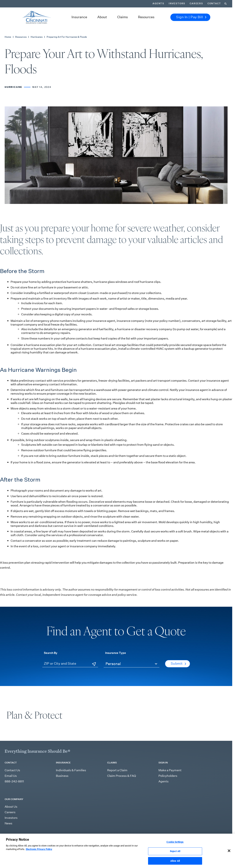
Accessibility (202, 837)
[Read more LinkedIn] (7, 838)
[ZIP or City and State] (70, 664)
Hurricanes (37, 37)
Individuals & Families (71, 770)
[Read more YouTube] (29, 838)
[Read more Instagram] (15, 838)
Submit (178, 664)
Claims (123, 17)
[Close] (229, 855)
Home (8, 37)
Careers (196, 4)
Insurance (79, 17)
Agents (158, 4)
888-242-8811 (14, 781)
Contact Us (12, 770)
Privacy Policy (169, 837)
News (8, 823)
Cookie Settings (219, 837)
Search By (51, 653)
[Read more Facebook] (22, 838)
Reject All (175, 856)
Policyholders (168, 776)
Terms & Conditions (148, 837)
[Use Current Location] (94, 664)
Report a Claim (117, 770)
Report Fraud (186, 837)
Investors (177, 4)
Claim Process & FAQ (122, 776)
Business (62, 776)
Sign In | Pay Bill (191, 17)
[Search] (226, 4)
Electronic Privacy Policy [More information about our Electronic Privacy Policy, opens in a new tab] (39, 854)
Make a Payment (170, 770)
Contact (214, 4)
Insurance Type (116, 653)
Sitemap (131, 837)
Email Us (11, 776)
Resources (146, 17)
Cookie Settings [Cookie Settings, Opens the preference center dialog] (175, 847)
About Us (11, 807)
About (102, 17)
